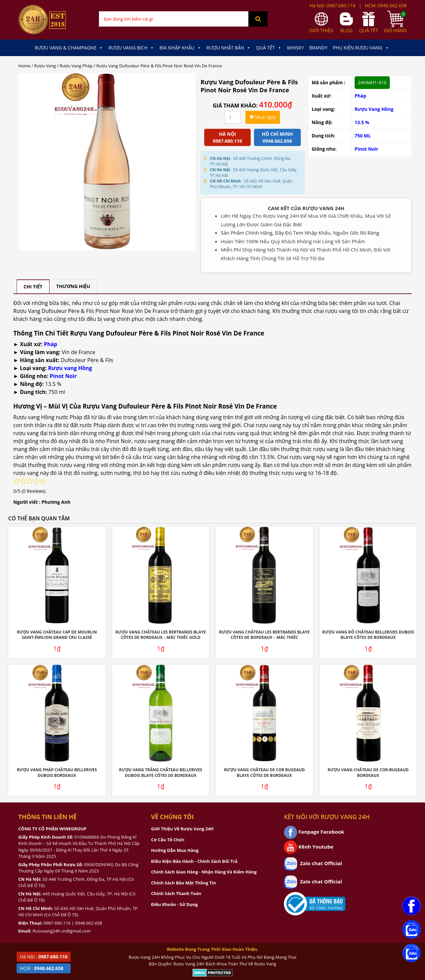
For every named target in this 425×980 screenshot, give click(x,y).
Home (24, 66)
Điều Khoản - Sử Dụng (174, 904)
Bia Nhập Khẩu (180, 48)
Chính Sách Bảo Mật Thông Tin (183, 883)
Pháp (360, 96)
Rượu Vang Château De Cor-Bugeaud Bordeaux (368, 773)
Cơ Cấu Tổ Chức (168, 840)
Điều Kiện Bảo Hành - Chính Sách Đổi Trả (194, 861)
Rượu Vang (45, 66)
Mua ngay (263, 117)
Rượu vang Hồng (70, 368)
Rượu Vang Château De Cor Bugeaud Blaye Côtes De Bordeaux (264, 773)
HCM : (42, 968)
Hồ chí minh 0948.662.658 (277, 137)
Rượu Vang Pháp (76, 66)
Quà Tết (269, 48)
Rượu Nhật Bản (229, 48)
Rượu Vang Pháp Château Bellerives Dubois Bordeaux (57, 773)
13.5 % (362, 122)
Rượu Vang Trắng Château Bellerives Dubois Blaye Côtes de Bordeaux (161, 773)
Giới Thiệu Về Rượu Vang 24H (182, 829)
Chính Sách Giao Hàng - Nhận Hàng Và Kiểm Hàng (204, 872)
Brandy (318, 48)
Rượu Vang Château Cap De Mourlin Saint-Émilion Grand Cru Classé (57, 635)
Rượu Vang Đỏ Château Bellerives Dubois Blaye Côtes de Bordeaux (368, 635)
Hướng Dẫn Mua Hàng (175, 850)
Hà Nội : (44, 957)
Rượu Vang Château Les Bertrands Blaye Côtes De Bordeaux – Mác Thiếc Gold (161, 635)
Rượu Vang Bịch (131, 48)
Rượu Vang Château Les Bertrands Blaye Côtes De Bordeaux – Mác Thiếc (264, 635)
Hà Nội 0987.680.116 (227, 137)
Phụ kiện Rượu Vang (361, 48)
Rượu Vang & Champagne (69, 48)
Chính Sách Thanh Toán (176, 893)
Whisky (295, 48)
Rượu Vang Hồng (374, 109)
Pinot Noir (366, 149)
